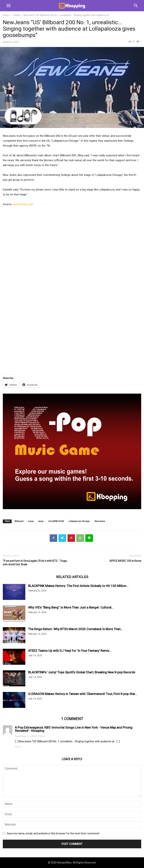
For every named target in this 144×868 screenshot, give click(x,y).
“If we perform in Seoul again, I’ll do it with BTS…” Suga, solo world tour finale (35, 563)
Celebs (16, 15)
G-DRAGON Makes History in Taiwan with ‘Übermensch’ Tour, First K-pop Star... (83, 694)
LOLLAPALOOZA (56, 521)
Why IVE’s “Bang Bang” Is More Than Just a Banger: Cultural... (71, 607)
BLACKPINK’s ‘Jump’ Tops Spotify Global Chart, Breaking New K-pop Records (82, 672)
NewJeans (100, 521)
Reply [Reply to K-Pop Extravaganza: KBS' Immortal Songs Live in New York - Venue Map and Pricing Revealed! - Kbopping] (18, 747)
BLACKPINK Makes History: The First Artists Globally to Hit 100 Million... (78, 586)
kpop (41, 521)
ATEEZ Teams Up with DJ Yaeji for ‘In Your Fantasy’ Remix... (70, 651)
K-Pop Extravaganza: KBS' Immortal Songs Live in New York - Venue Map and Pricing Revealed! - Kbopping (74, 729)
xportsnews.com (23, 204)
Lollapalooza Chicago (79, 521)
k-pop (31, 521)
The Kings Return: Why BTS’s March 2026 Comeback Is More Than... (75, 629)
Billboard (19, 521)
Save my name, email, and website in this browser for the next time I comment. (53, 833)
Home (6, 15)
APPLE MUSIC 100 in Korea (125, 561)
